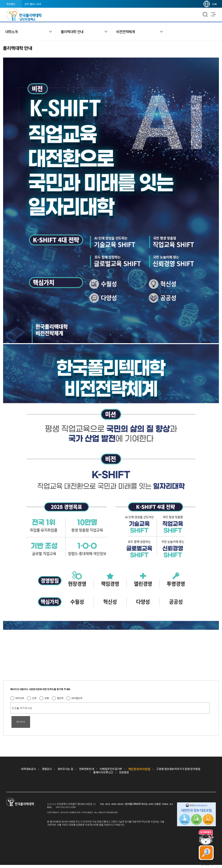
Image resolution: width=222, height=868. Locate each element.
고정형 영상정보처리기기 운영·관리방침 (178, 769)
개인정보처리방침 (139, 769)
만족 (34, 698)
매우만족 (20, 698)
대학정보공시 (29, 769)
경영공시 (47, 769)
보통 (47, 698)
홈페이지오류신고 (103, 772)
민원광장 (124, 772)
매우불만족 (77, 698)
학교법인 (11, 4)
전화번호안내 (87, 769)
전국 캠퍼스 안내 (33, 4)
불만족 (60, 698)
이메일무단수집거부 (111, 769)
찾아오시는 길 (65, 769)
